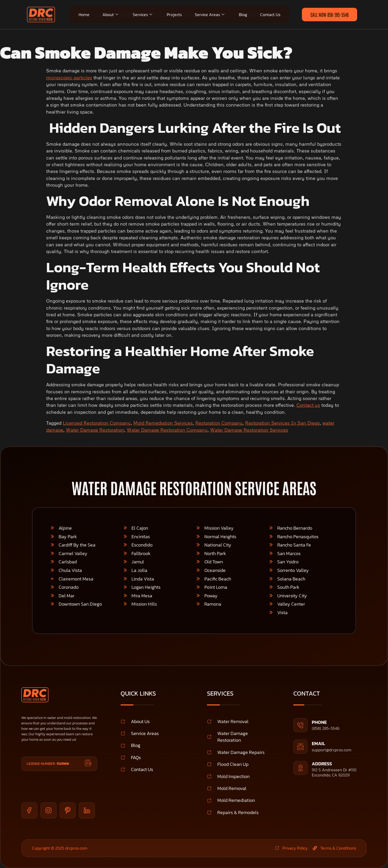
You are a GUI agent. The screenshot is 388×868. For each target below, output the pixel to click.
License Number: (48, 764)
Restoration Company (219, 423)
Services (143, 15)
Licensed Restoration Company (97, 423)
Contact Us (270, 15)
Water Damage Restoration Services (249, 430)
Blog (243, 15)
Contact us (308, 405)
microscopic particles (69, 78)
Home (84, 15)
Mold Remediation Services (163, 423)
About (110, 15)
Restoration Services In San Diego (282, 423)
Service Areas (210, 15)
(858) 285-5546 (326, 728)
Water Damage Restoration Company (167, 430)
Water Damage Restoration (95, 430)
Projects (174, 15)
